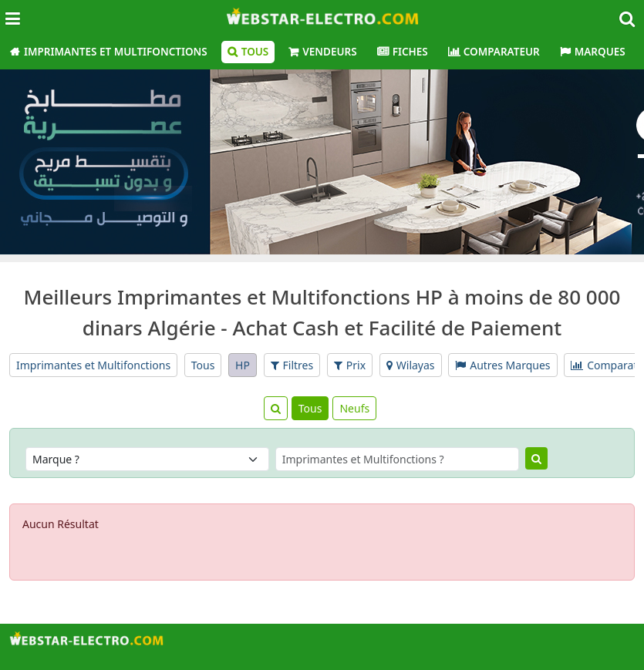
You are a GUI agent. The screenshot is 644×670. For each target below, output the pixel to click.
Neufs (354, 408)
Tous (255, 52)
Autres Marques (502, 365)
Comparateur (502, 52)
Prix (350, 365)
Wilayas (411, 365)
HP (243, 365)
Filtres (292, 365)
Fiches (410, 52)
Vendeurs (329, 52)
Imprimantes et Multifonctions (116, 52)
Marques (600, 52)
